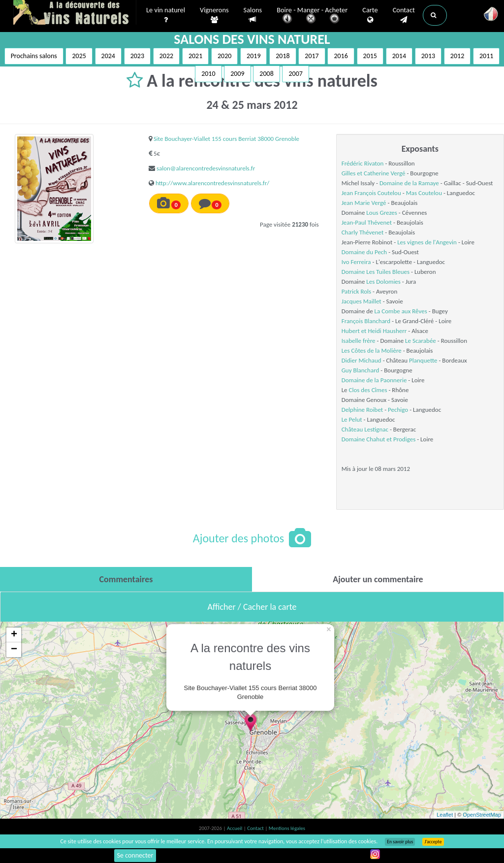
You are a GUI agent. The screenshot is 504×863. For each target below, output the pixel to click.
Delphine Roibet (362, 410)
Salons (253, 15)
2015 (370, 56)
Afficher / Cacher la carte (252, 607)
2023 (137, 56)
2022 (166, 56)
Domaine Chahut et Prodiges (379, 439)
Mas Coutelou (424, 193)
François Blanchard (366, 321)
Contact (404, 15)
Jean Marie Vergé (364, 203)
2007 (295, 74)
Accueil (235, 828)
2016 (341, 56)
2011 (486, 56)
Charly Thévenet (363, 232)
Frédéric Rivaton (363, 163)
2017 (312, 56)
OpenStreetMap (482, 815)
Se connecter (135, 855)
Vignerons (214, 15)
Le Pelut (352, 419)
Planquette (423, 360)
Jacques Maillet (362, 301)
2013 (428, 56)
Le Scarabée (421, 341)
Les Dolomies (383, 282)
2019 (253, 56)
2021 (195, 56)
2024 (108, 56)
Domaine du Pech (364, 252)
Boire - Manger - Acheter (312, 16)
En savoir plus (400, 842)
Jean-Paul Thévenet (367, 222)
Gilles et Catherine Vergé (374, 173)
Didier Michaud (362, 360)
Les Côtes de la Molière (372, 350)
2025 (79, 56)
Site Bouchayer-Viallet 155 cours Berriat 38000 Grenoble (226, 139)
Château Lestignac (365, 429)
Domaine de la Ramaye (409, 183)
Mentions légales (287, 828)
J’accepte (433, 842)
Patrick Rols (356, 291)
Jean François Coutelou (371, 193)
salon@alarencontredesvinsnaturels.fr (206, 168)
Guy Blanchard (361, 370)
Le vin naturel (166, 15)
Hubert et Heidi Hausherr (374, 331)
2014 (399, 56)
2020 (224, 56)
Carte (370, 15)
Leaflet (445, 815)
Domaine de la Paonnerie (374, 380)
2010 (208, 74)
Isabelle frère (359, 341)
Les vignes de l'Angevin (427, 242)
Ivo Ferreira (356, 262)
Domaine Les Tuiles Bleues (376, 272)
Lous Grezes (381, 213)
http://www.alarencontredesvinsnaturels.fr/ (213, 183)
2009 (237, 74)
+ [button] (14, 635)
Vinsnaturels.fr (75, 13)
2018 (283, 56)
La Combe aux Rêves (401, 311)
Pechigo (398, 410)
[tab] (126, 579)
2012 (457, 56)
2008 (266, 74)
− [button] (14, 650)
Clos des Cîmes (368, 390)
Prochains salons (34, 56)
